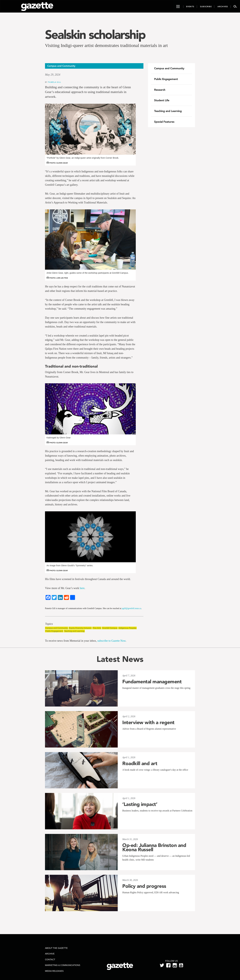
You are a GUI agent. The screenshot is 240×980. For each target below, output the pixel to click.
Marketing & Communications (63, 965)
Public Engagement (54, 631)
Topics (49, 624)
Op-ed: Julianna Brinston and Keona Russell (154, 847)
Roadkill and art (140, 763)
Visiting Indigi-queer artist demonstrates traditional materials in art (106, 45)
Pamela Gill (55, 82)
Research (160, 90)
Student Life (162, 100)
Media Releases (54, 971)
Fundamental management (152, 682)
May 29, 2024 (53, 75)
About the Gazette (56, 948)
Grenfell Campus (110, 628)
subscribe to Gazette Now (111, 641)
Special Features (164, 122)
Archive (50, 954)
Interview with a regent (148, 722)
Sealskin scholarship (95, 35)
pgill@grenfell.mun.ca (131, 608)
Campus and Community (57, 628)
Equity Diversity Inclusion (80, 628)
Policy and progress (144, 886)
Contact (50, 960)
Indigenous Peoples (127, 628)
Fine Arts (97, 628)
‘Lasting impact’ (140, 804)
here (82, 588)
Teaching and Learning (74, 631)
